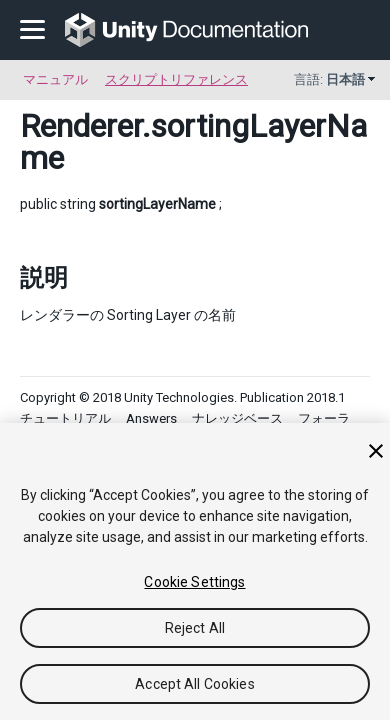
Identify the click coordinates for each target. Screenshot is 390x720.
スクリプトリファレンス (176, 79)
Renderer (81, 126)
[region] (195, 571)
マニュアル (55, 79)
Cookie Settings (194, 582)
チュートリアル (65, 418)
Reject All (195, 628)
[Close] (376, 451)
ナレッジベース (237, 418)
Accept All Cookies (195, 684)
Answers (151, 418)
